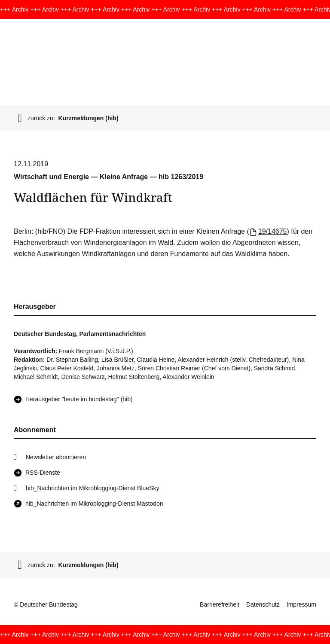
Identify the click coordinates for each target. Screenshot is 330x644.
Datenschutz (263, 604)
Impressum (301, 604)
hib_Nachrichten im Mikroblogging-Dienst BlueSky (92, 488)
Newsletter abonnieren (56, 457)
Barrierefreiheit (220, 604)
